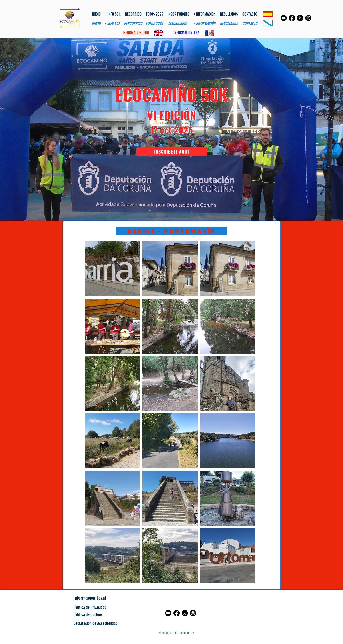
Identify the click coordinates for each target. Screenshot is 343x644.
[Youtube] (284, 18)
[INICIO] (96, 23)
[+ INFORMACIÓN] (204, 23)
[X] (300, 18)
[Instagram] (308, 18)
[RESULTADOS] (229, 23)
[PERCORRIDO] (133, 23)
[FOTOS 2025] (154, 23)
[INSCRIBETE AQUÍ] (172, 151)
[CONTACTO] (250, 23)
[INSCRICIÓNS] (178, 23)
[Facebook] (292, 18)
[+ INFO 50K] (112, 23)
